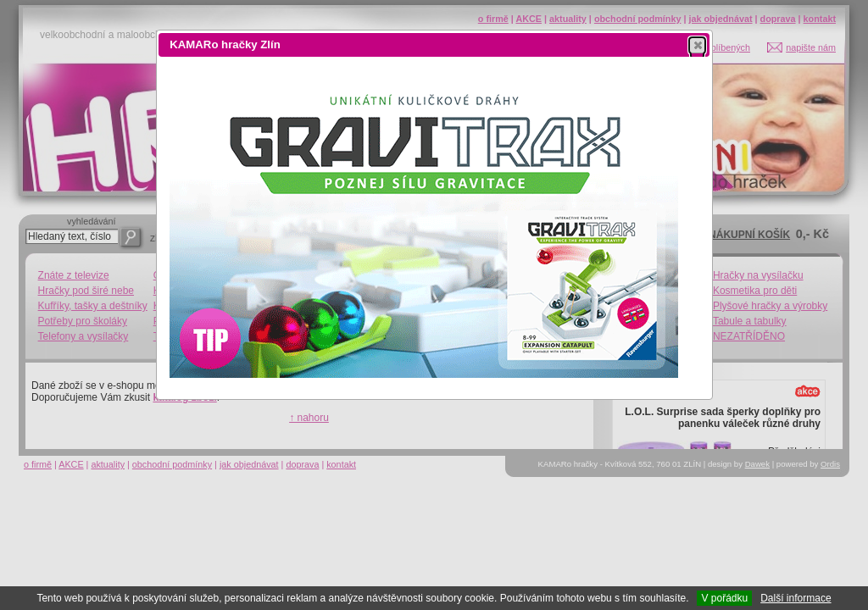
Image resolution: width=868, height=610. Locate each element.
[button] (697, 45)
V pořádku (724, 598)
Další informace (796, 598)
